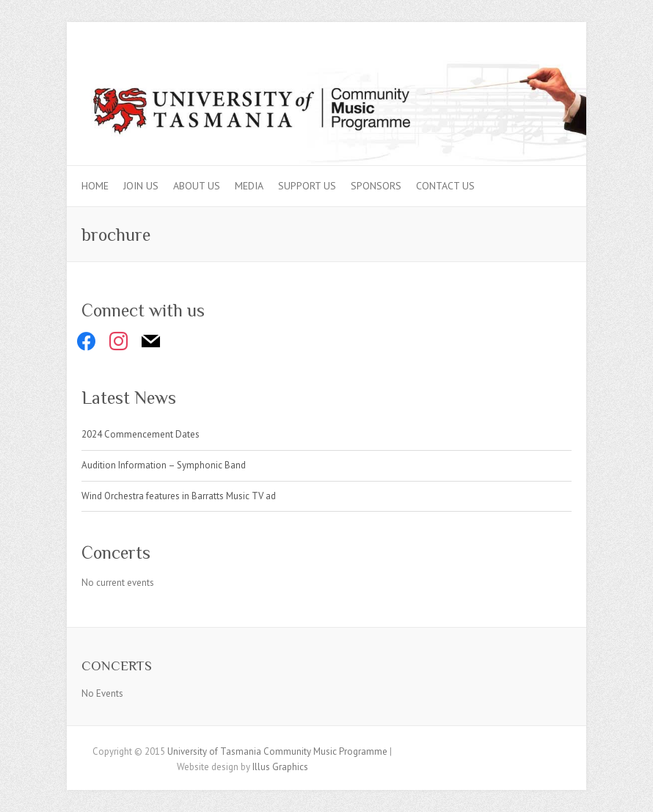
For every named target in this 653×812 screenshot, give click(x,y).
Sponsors (376, 186)
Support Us (307, 186)
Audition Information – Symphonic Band (164, 465)
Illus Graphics (280, 767)
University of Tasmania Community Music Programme (277, 751)
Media (249, 186)
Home (95, 186)
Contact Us (445, 186)
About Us (197, 186)
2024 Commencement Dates (141, 434)
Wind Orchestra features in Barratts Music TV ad (179, 496)
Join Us (141, 186)
